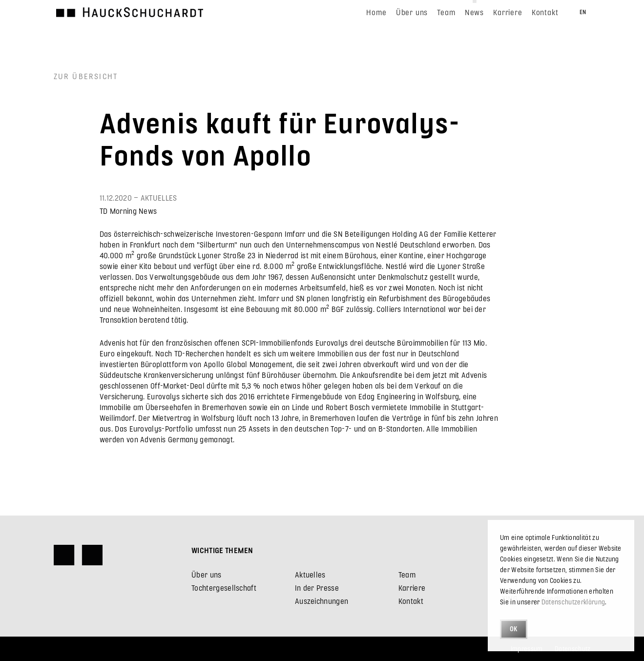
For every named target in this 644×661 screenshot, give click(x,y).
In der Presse (317, 588)
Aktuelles (310, 574)
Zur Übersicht (86, 76)
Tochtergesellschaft (224, 588)
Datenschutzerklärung (573, 602)
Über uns (207, 574)
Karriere (412, 588)
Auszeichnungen (322, 601)
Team (407, 574)
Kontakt (411, 601)
